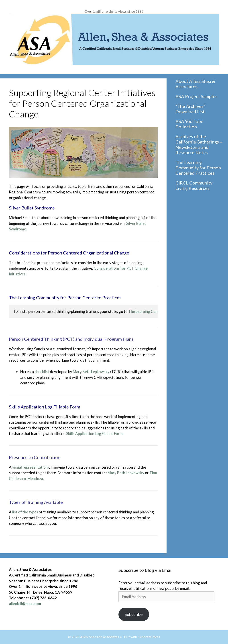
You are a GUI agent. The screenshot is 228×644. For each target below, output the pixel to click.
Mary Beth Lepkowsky (91, 372)
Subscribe (134, 614)
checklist (42, 372)
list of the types (25, 512)
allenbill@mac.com (25, 604)
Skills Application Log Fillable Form (94, 434)
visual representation (30, 467)
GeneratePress (149, 637)
